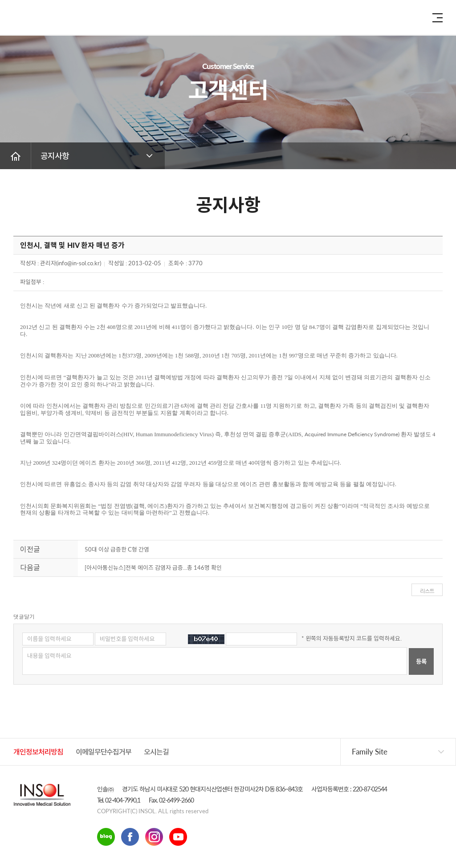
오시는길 (156, 752)
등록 (421, 661)
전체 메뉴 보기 (438, 18)
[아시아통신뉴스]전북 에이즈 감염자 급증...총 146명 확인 (153, 568)
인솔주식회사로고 (38, 20)
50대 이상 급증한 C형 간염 (117, 549)
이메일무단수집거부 (104, 752)
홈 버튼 (15, 156)
